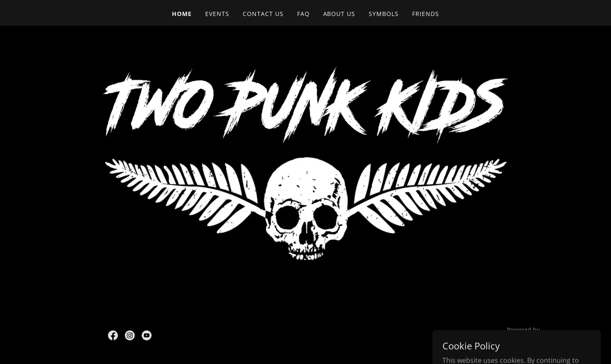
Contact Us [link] (263, 14)
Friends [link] (426, 14)
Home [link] (182, 14)
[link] (113, 335)
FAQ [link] (303, 14)
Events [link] (217, 14)
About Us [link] (339, 14)
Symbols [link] (384, 14)
